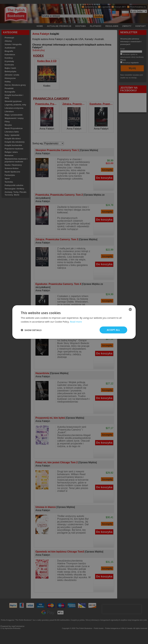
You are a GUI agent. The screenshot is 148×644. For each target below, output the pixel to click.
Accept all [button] (113, 330)
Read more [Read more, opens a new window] (76, 321)
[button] (31, 330)
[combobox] (130, 309)
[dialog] (74, 322)
